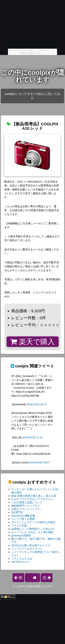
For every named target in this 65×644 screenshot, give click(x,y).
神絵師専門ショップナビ (26, 506)
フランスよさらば (22, 559)
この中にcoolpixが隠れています (32, 76)
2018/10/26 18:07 (40, 462)
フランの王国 (19, 526)
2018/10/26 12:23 (32, 437)
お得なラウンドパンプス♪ (26, 509)
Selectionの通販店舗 (23, 516)
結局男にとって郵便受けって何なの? (33, 529)
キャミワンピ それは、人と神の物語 (32, 532)
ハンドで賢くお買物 (23, 519)
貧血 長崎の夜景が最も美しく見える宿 (34, 496)
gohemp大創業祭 (21, 535)
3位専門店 (17, 512)
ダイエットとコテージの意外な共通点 (33, 522)
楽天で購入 (32, 342)
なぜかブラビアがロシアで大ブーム (32, 499)
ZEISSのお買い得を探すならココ (31, 545)
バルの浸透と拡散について (27, 502)
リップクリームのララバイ (27, 549)
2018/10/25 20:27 (37, 404)
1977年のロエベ (21, 562)
